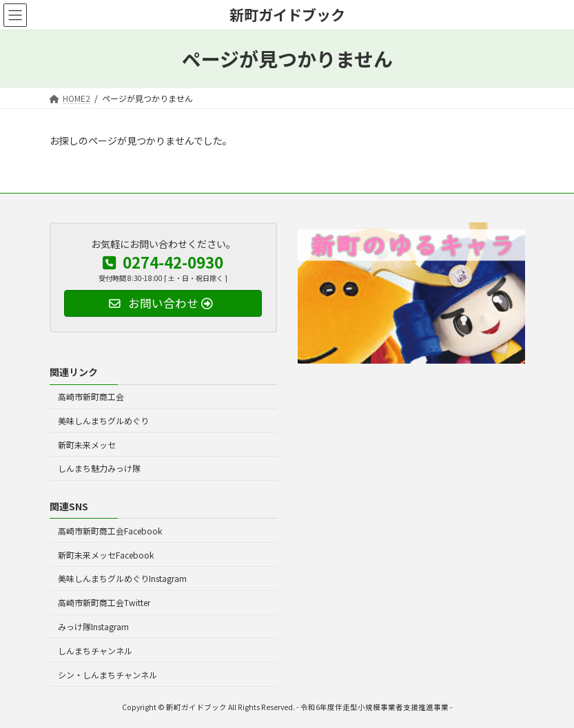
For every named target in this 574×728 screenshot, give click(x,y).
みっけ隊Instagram (93, 626)
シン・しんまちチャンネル (107, 675)
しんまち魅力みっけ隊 (99, 469)
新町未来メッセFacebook (106, 555)
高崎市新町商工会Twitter (104, 602)
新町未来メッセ (87, 445)
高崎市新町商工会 (91, 396)
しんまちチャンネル (95, 651)
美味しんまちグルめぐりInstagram (122, 579)
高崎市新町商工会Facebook (110, 531)
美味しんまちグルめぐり (103, 420)
